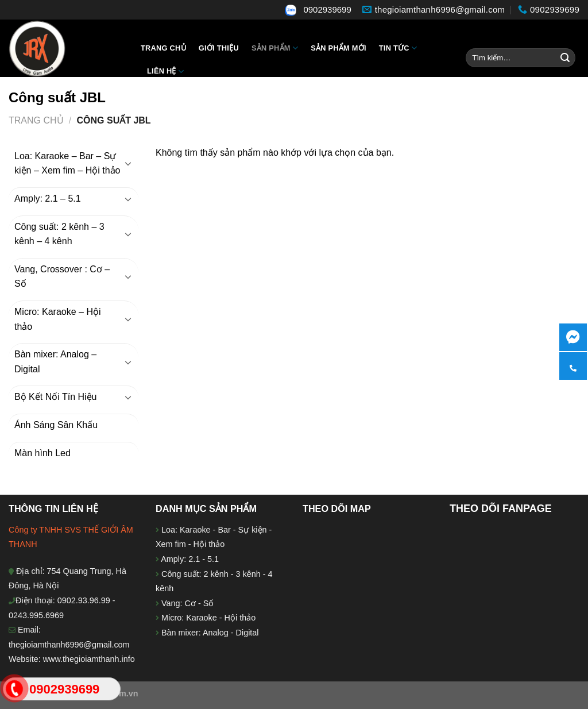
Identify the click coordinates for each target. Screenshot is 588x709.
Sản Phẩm (275, 48)
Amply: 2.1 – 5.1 (48, 199)
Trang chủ (163, 48)
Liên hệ (165, 72)
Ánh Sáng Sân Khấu (56, 425)
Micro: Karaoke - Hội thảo (207, 618)
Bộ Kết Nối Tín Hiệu (56, 397)
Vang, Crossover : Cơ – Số (62, 277)
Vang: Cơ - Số (186, 603)
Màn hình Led (42, 453)
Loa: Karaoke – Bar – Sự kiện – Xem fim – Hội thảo (67, 163)
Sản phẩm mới (339, 48)
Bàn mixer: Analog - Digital (210, 633)
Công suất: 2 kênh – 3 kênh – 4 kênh (59, 234)
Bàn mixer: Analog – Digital (55, 362)
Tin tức (398, 48)
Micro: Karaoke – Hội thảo (58, 319)
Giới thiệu (219, 48)
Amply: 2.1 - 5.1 (190, 559)
